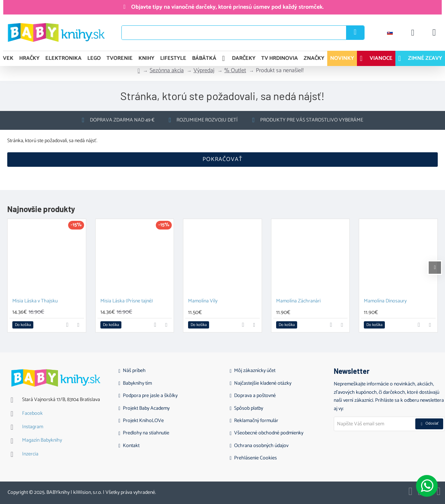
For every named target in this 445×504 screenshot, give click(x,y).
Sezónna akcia (167, 71)
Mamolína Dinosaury (385, 301)
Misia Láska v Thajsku (35, 301)
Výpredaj (204, 71)
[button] (23, 325)
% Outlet (235, 71)
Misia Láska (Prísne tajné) (127, 301)
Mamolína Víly (203, 301)
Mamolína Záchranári (298, 301)
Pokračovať (222, 159)
